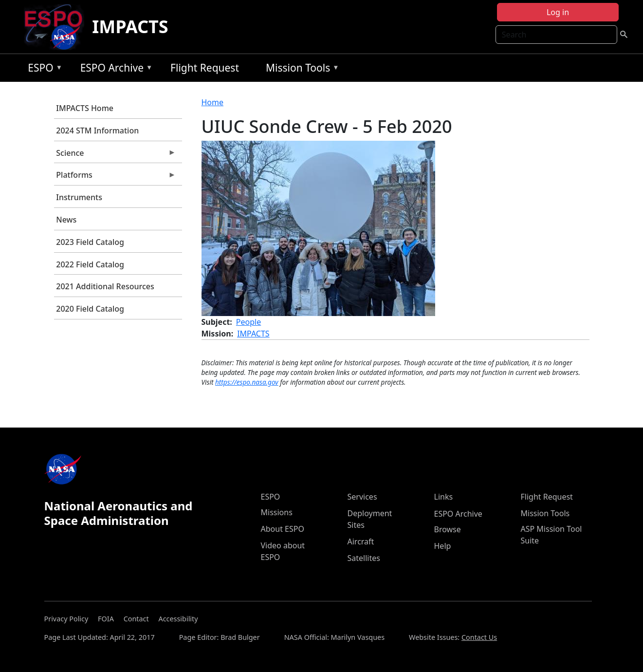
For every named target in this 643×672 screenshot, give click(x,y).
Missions (277, 512)
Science (115, 155)
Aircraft (361, 541)
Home (213, 102)
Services (362, 497)
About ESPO (283, 529)
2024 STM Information (97, 131)
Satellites (364, 558)
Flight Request (205, 68)
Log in (558, 12)
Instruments (79, 197)
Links (444, 497)
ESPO (43, 69)
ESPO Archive (114, 69)
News (66, 220)
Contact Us (479, 637)
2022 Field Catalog (90, 264)
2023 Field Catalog (90, 242)
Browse (448, 529)
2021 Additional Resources (105, 286)
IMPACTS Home (85, 108)
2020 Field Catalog (90, 309)
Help (443, 546)
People (248, 322)
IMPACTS (130, 27)
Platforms (115, 177)
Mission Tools (300, 69)
